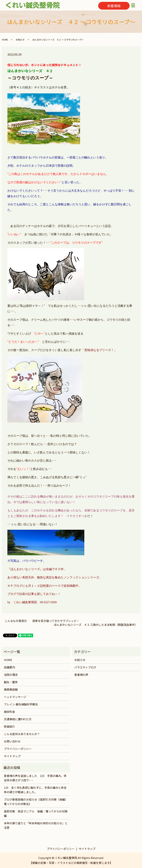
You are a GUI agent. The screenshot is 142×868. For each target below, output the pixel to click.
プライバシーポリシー (18, 749)
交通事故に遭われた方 (18, 719)
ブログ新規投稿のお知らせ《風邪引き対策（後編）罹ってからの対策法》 (36, 802)
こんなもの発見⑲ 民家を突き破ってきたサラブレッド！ (42, 621)
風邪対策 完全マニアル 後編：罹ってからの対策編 (36, 813)
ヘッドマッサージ (15, 697)
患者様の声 (81, 675)
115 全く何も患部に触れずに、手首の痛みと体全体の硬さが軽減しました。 (35, 790)
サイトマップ (12, 756)
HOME (5, 40)
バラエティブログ (85, 667)
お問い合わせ (12, 741)
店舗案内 (9, 667)
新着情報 (114, 6)
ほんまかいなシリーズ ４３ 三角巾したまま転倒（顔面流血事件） (96, 625)
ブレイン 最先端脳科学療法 (21, 704)
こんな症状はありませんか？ (22, 734)
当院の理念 (11, 675)
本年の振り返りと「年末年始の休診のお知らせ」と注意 (36, 825)
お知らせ (20, 40)
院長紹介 (9, 726)
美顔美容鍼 (11, 689)
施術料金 (9, 712)
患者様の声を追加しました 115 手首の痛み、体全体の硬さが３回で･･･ (35, 778)
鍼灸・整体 (11, 682)
